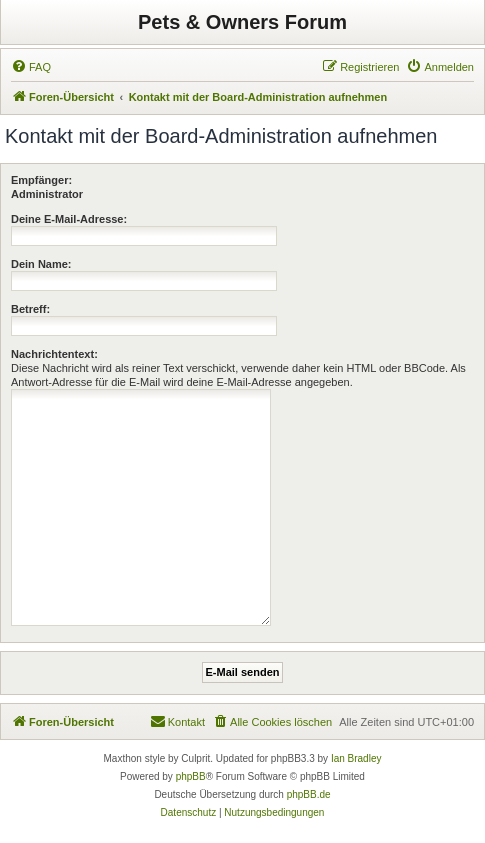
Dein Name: (41, 264)
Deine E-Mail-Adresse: (69, 219)
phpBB (191, 776)
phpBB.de (309, 794)
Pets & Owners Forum (242, 22)
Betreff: (30, 309)
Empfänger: (41, 180)
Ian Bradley (356, 758)
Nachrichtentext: (54, 354)
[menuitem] (31, 67)
